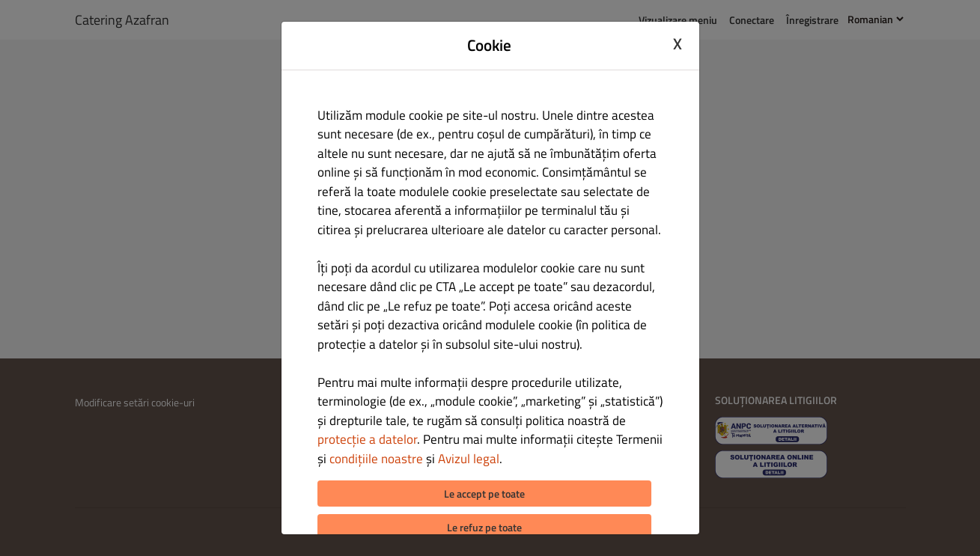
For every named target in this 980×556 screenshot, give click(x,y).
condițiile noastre (376, 459)
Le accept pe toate (484, 494)
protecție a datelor (367, 439)
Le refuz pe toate (484, 527)
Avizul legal (469, 459)
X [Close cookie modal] (678, 43)
